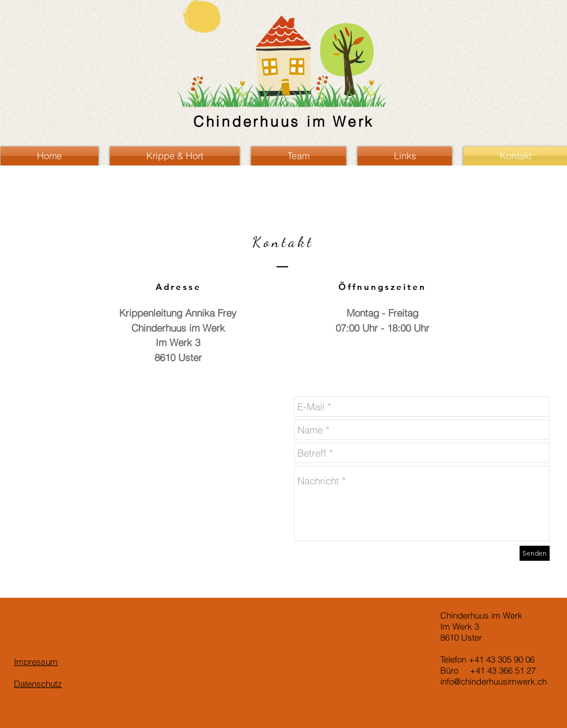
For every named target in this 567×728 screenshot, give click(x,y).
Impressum (36, 662)
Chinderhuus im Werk (284, 122)
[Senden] (535, 553)
